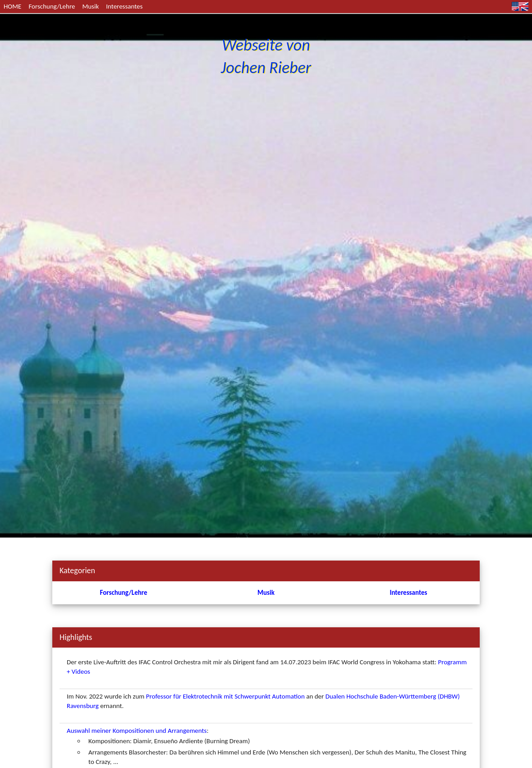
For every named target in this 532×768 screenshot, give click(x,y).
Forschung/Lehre (52, 6)
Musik (90, 6)
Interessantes (124, 6)
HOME (12, 6)
